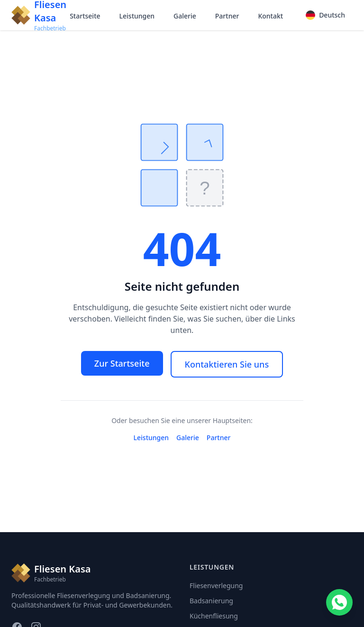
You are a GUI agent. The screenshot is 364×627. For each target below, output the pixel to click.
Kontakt (270, 16)
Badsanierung (211, 601)
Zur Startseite (122, 363)
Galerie (185, 16)
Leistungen (137, 16)
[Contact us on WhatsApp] (339, 602)
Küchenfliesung (214, 616)
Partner (227, 16)
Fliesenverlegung (216, 586)
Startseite (85, 16)
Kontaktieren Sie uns (227, 364)
